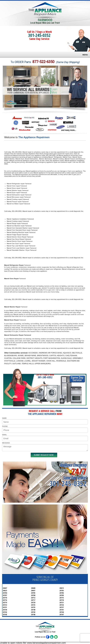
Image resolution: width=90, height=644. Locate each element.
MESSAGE (6, 443)
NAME (4, 418)
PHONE (5, 426)
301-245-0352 (39, 35)
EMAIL (4, 435)
